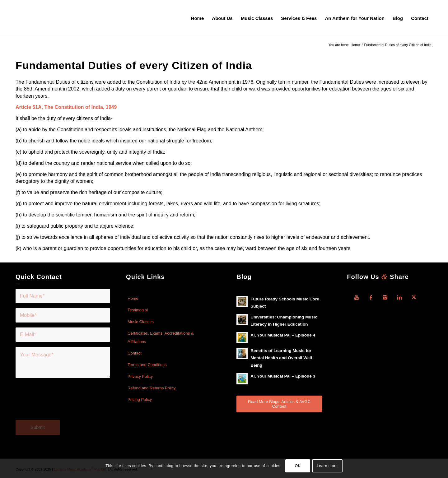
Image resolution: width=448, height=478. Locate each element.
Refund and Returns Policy (152, 388)
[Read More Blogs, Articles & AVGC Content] (279, 404)
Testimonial (138, 310)
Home (133, 298)
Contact (135, 353)
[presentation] (63, 403)
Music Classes (141, 322)
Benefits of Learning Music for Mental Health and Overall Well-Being (282, 358)
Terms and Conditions (147, 365)
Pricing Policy (140, 399)
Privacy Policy (140, 376)
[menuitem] (198, 18)
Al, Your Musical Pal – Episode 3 (283, 376)
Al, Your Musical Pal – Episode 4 (283, 335)
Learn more (327, 466)
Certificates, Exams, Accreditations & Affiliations (161, 337)
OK (298, 466)
